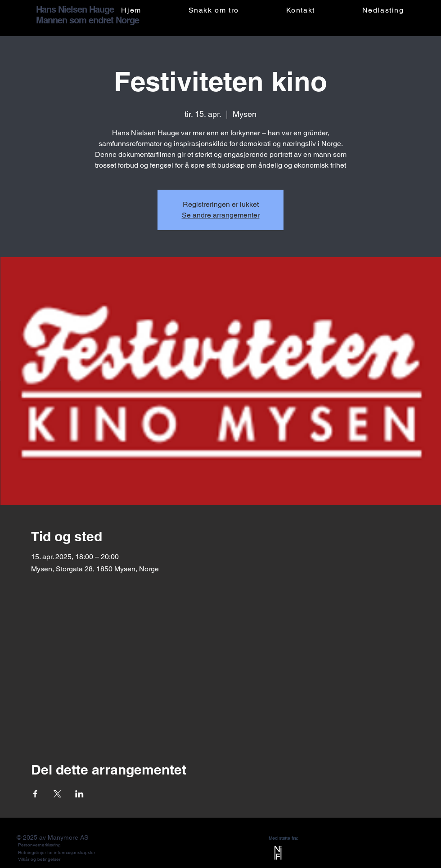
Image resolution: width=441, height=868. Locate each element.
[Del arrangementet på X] (57, 794)
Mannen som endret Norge (88, 20)
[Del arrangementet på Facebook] (35, 794)
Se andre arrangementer (221, 215)
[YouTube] (403, 856)
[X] (417, 856)
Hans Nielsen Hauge (75, 9)
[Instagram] (363, 856)
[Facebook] (376, 856)
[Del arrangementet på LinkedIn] (79, 794)
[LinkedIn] (390, 856)
